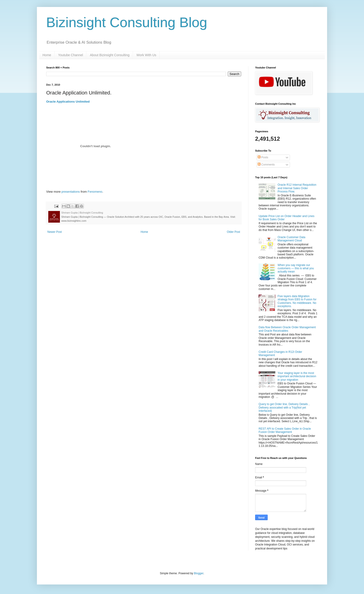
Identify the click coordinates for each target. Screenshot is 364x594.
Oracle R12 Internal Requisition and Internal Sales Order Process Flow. (297, 188)
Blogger (199, 573)
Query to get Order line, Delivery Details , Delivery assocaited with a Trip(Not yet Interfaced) (284, 407)
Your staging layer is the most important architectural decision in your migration (297, 376)
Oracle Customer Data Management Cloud (291, 239)
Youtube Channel (70, 55)
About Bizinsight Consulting (110, 55)
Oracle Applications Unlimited (68, 102)
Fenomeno (95, 192)
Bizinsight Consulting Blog (127, 22)
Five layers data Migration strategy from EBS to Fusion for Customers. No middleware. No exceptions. (297, 301)
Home (47, 55)
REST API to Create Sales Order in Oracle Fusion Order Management (285, 430)
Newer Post (55, 232)
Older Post (233, 232)
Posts (263, 157)
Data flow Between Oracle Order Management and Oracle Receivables (287, 329)
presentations (71, 192)
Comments (266, 165)
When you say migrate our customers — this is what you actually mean (296, 268)
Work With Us (146, 55)
